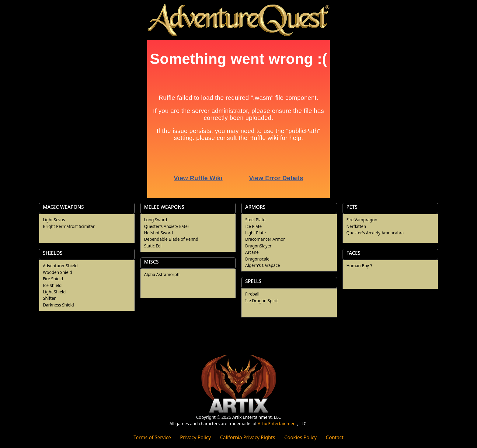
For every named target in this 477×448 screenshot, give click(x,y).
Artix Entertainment (277, 423)
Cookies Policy (300, 437)
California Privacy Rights (247, 437)
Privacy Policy (195, 437)
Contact (335, 437)
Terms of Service (152, 437)
